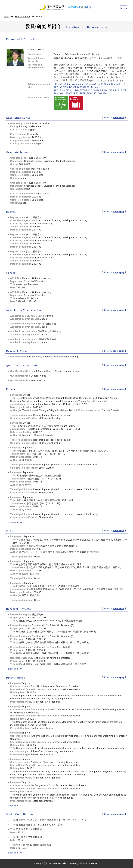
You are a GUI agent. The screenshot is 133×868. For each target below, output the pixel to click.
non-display (119, 118)
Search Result (22, 17)
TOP (6, 17)
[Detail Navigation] (124, 7)
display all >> (15, 522)
